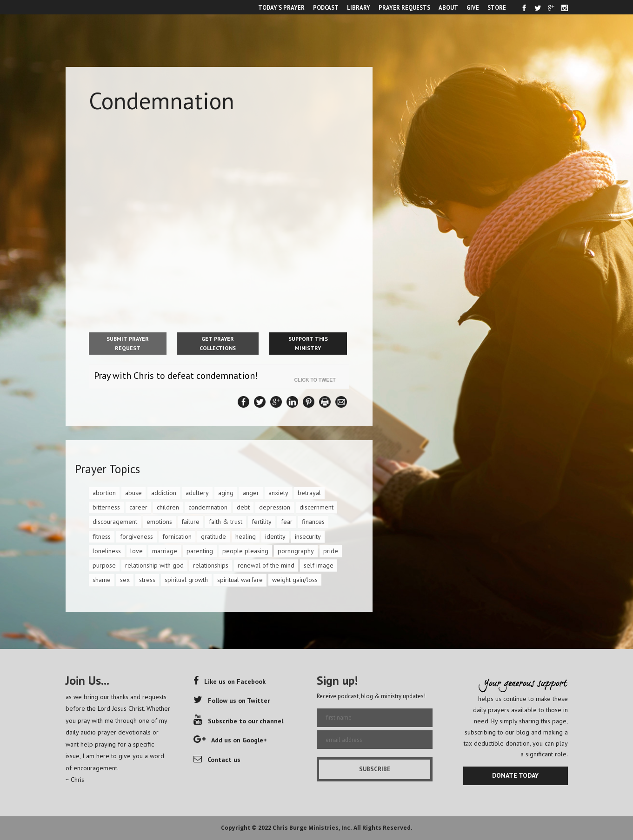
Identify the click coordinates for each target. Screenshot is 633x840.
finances (313, 522)
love (137, 551)
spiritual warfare (240, 580)
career (138, 507)
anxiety (278, 493)
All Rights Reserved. (383, 828)
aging (226, 493)
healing (246, 536)
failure (190, 522)
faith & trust (226, 522)
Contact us (217, 760)
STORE (497, 7)
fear (287, 522)
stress (147, 580)
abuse (133, 493)
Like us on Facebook (230, 681)
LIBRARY (359, 7)
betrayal (309, 493)
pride (331, 551)
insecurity (308, 536)
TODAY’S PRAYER (281, 7)
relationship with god (154, 565)
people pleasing (245, 551)
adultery (197, 493)
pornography (296, 551)
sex (125, 580)
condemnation (208, 507)
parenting (200, 551)
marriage (165, 551)
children (168, 507)
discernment (316, 507)
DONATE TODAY (515, 775)
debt (243, 507)
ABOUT (448, 7)
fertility (262, 522)
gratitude (213, 536)
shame (102, 580)
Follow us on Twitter (232, 701)
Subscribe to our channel (238, 721)
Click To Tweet (317, 380)
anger (251, 493)
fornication (177, 536)
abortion (104, 493)
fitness (102, 536)
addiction (164, 493)
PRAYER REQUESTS (404, 7)
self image (319, 565)
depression (275, 507)
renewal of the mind (266, 565)
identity (275, 536)
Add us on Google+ (230, 740)
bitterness (106, 507)
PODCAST (326, 7)
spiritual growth (186, 580)
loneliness (107, 551)
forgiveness (137, 536)
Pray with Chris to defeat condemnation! (176, 376)
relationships (211, 565)
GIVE (473, 7)
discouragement (115, 522)
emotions (159, 522)
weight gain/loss (295, 580)
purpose (104, 565)
